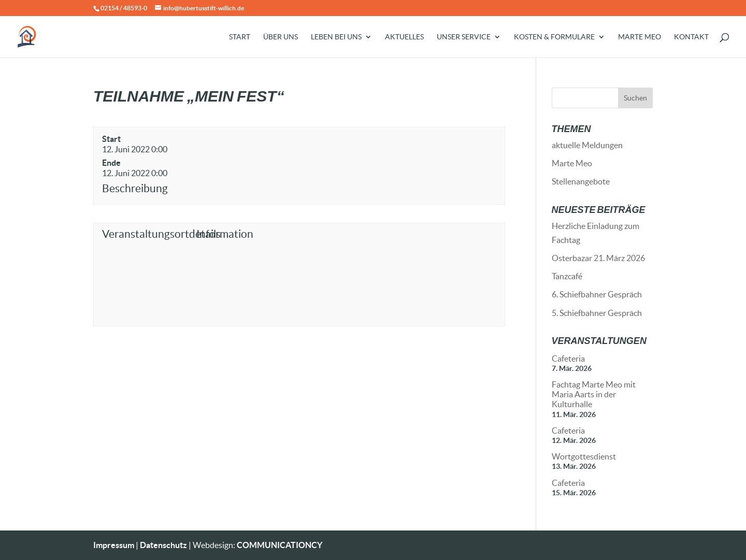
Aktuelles (404, 37)
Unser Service (464, 37)
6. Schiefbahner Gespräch (597, 294)
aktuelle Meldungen (587, 145)
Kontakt (691, 37)
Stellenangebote (581, 181)
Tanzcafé (567, 276)
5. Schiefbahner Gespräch (597, 313)
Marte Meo (640, 37)
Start (240, 37)
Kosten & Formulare (554, 37)
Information (225, 234)
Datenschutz (163, 545)
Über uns (281, 37)
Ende (111, 163)
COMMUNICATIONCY (279, 545)
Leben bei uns (336, 37)
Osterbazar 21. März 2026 (598, 258)
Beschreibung (135, 188)
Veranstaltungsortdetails (147, 234)
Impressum (114, 545)
